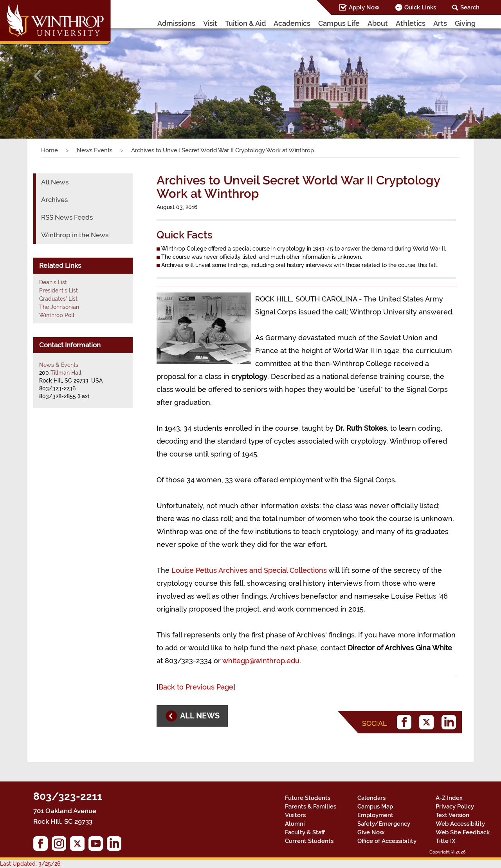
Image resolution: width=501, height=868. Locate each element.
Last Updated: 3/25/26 (30, 864)
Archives (54, 200)
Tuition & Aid (245, 23)
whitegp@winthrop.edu (261, 661)
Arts (440, 23)
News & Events (59, 365)
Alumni (295, 824)
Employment (375, 815)
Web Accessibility (460, 824)
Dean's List (53, 282)
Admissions (176, 23)
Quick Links (420, 7)
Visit (210, 23)
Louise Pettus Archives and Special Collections (249, 570)
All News (55, 182)
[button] (38, 76)
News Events (95, 150)
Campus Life (339, 23)
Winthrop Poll (57, 315)
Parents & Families (311, 807)
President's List (59, 291)
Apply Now (364, 7)
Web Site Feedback (463, 832)
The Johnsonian (59, 307)
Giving (465, 23)
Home (50, 150)
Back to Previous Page (196, 687)
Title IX (446, 841)
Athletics (411, 23)
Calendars (371, 798)
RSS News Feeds (67, 217)
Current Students (309, 841)
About (378, 23)
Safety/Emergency (384, 824)
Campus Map (375, 807)
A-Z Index (449, 798)
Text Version (452, 815)
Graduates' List (58, 299)
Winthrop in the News (75, 235)
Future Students (308, 798)
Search (470, 7)
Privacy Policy (455, 807)
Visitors (295, 815)
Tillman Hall (66, 373)
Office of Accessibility (387, 841)
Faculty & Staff (305, 832)
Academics (292, 23)
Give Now (371, 832)
